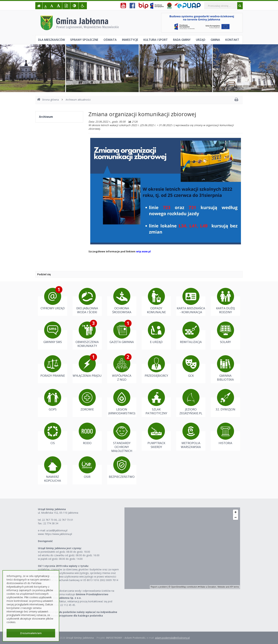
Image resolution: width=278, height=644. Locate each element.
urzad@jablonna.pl (57, 530)
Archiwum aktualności (78, 100)
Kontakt (232, 40)
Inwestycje (130, 40)
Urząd (201, 40)
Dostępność (45, 541)
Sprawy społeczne (84, 40)
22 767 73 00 (49, 520)
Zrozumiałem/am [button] (31, 633)
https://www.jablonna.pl (59, 534)
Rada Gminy (182, 40)
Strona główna (48, 100)
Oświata (110, 40)
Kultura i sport (156, 40)
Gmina (215, 40)
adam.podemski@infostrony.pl (172, 638)
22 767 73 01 (66, 520)
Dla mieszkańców (52, 40)
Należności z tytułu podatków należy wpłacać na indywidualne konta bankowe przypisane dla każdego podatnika (78, 614)
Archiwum (46, 117)
